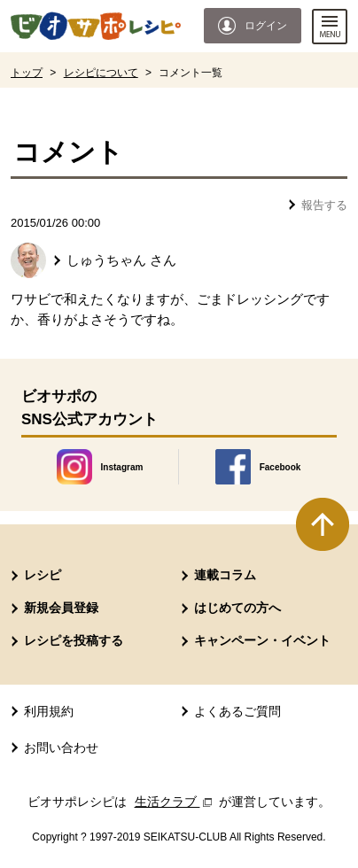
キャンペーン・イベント (262, 640)
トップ (27, 73)
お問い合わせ (61, 748)
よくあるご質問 (237, 711)
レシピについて (101, 73)
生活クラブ (175, 802)
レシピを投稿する (74, 640)
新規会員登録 (61, 608)
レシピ (43, 575)
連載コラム (225, 575)
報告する (324, 205)
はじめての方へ (237, 608)
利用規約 (49, 711)
